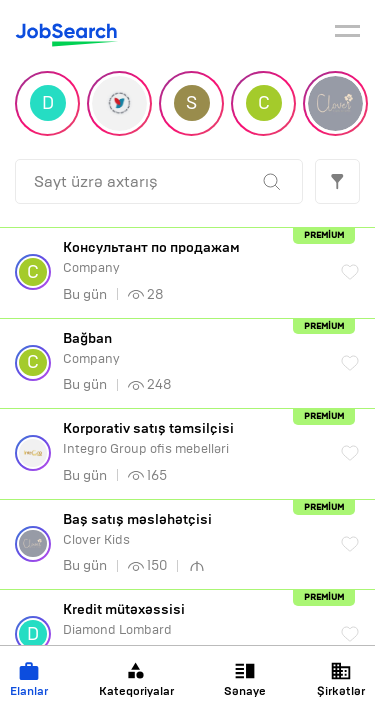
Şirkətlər (341, 679)
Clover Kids (192, 529)
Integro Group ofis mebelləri (192, 438)
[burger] (347, 34)
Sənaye (245, 679)
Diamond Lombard (192, 619)
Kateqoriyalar (136, 679)
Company (192, 257)
